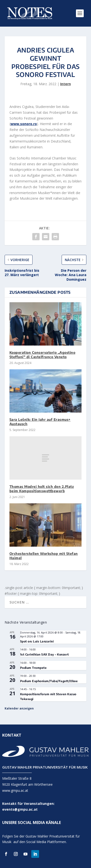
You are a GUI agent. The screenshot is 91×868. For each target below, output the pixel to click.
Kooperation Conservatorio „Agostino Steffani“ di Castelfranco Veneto (42, 355)
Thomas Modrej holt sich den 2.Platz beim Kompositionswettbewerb (42, 489)
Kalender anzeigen (19, 708)
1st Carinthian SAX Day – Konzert (45, 654)
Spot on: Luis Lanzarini (37, 641)
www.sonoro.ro (24, 124)
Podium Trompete (33, 668)
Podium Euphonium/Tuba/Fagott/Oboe (49, 681)
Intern (66, 84)
